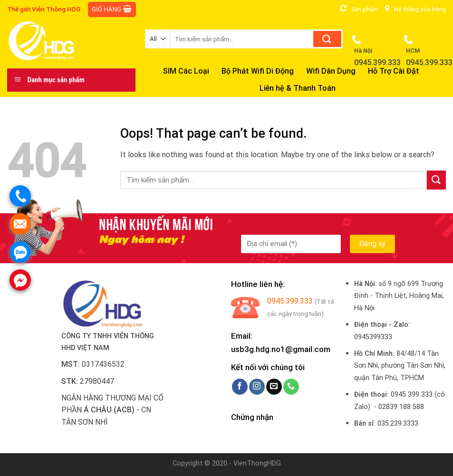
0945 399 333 (412, 395)
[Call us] (291, 387)
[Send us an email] (274, 387)
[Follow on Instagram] (257, 387)
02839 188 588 (401, 407)
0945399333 (373, 337)
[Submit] (327, 39)
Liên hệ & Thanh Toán (298, 88)
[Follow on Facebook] (240, 387)
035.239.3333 (398, 424)
